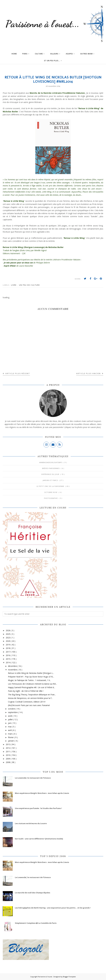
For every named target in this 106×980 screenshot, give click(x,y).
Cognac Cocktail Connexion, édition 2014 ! (27, 702)
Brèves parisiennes (51, 468)
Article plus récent (17, 373)
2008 (8, 762)
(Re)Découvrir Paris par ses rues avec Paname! (29, 705)
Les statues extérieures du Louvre (31, 823)
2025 (8, 634)
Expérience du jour (51, 474)
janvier (11, 741)
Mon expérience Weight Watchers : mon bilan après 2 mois (42, 793)
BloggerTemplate (69, 977)
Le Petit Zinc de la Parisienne (51, 486)
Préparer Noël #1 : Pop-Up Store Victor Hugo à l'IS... (31, 677)
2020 (8, 641)
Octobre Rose (51, 492)
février (11, 737)
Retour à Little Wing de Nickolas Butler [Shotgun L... (31, 673)
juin (10, 723)
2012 (8, 748)
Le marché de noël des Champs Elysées (33, 893)
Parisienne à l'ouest (45, 977)
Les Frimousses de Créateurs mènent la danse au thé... (33, 684)
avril (10, 730)
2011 (8, 752)
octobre (12, 709)
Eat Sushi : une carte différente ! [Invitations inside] (39, 839)
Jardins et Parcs (51, 480)
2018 (8, 648)
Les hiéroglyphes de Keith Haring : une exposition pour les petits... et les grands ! (53, 908)
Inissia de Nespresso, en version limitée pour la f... (30, 698)
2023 (8, 638)
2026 (8, 630)
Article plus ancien (89, 373)
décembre (13, 666)
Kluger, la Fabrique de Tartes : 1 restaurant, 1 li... (29, 680)
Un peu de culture (29, 285)
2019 (8, 645)
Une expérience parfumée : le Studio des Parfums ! (38, 808)
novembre (13, 670)
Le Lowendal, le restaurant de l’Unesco (33, 778)
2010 (8, 755)
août (10, 716)
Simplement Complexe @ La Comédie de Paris (36, 923)
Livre (14, 285)
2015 (8, 659)
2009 (8, 759)
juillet (11, 719)
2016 (8, 655)
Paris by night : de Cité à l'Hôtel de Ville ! (26, 691)
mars (11, 734)
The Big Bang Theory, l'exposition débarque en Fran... (32, 695)
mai (10, 727)
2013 (8, 744)
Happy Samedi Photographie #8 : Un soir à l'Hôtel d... (32, 687)
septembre (13, 712)
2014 (8, 662)
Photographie (51, 498)
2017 (8, 652)
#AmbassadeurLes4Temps (51, 462)
